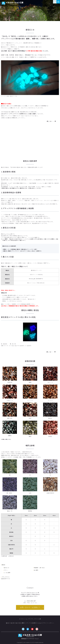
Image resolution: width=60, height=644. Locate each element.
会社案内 (34, 623)
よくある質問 (7, 573)
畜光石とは (6, 568)
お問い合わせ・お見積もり (30, 607)
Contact (39, 623)
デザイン (6, 570)
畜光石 (3, 565)
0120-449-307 (30, 601)
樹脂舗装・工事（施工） (39, 568)
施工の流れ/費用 (20, 623)
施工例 (12, 623)
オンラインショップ (24, 619)
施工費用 (36, 570)
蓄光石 (8, 623)
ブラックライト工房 (36, 619)
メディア (28, 623)
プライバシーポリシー (48, 623)
